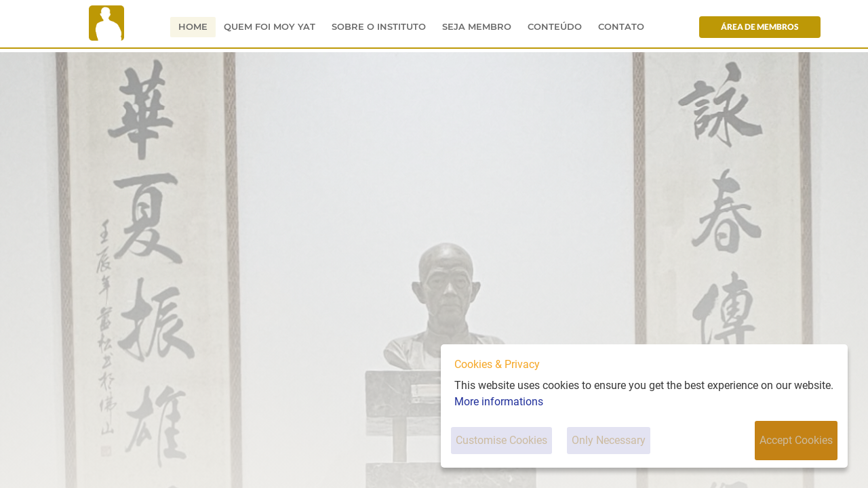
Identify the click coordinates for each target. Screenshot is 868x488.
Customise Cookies (501, 440)
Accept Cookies (796, 440)
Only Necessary (609, 440)
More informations (499, 402)
